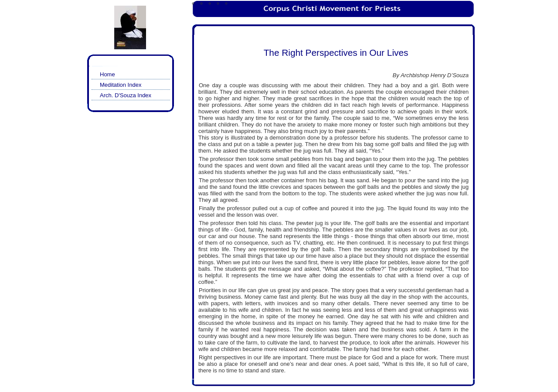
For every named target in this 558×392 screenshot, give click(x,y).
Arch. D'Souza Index (126, 95)
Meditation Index (121, 85)
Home (107, 74)
